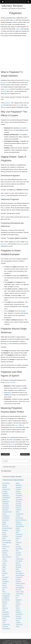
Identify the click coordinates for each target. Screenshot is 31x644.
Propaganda (6, 596)
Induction (18, 553)
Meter (4, 567)
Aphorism (5, 500)
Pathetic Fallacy (20, 584)
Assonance (6, 506)
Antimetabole (6, 498)
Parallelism (6, 581)
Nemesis (5, 573)
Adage (18, 483)
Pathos (4, 586)
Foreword (19, 543)
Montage (18, 567)
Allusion (5, 487)
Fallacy (18, 538)
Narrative (18, 571)
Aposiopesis (19, 500)
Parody (4, 584)
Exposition (19, 536)
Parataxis (18, 581)
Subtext (18, 610)
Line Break (19, 561)
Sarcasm (18, 604)
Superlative (6, 612)
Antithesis (19, 498)
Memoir (5, 565)
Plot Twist (19, 590)
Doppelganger (20, 526)
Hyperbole (5, 551)
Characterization (7, 512)
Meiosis (18, 563)
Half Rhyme (6, 547)
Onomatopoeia (20, 575)
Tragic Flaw (19, 624)
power (12, 444)
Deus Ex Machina (21, 520)
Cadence (18, 508)
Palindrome (19, 577)
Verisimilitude (6, 629)
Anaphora (5, 493)
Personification (20, 588)
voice (6, 89)
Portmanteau (20, 594)
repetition (4, 91)
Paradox (18, 579)
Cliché (18, 512)
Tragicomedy (6, 624)
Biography (19, 506)
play (14, 20)
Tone (4, 622)
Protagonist (6, 598)
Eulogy (4, 534)
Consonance (19, 518)
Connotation (6, 518)
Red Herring (6, 600)
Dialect (4, 522)
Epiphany (5, 530)
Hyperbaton (19, 549)
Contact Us (11, 643)
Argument (19, 504)
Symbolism (6, 614)
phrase (20, 388)
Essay (4, 532)
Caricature (5, 510)
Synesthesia (6, 616)
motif (8, 344)
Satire (4, 606)
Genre (4, 545)
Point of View (6, 594)
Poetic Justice (20, 592)
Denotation (5, 520)
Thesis (18, 620)
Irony (17, 557)
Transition (5, 627)
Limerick (5, 561)
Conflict (18, 516)
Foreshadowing (7, 543)
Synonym (18, 616)
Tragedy (18, 622)
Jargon (4, 559)
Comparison (6, 516)
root (21, 128)
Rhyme (18, 602)
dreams (23, 311)
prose (17, 425)
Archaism (18, 502)
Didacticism (19, 524)
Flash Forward (7, 541)
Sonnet (18, 608)
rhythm (18, 29)
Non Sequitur (20, 573)
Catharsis (19, 510)
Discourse (5, 526)
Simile (18, 606)
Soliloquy (5, 608)
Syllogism (19, 612)
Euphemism (19, 534)
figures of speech (10, 382)
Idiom (17, 551)
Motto (4, 571)
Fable (4, 538)
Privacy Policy (19, 643)
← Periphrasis (5, 454)
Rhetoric (5, 602)
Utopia (18, 627)
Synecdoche (19, 614)
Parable (5, 579)
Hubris (4, 549)
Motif (17, 569)
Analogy (5, 491)
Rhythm (5, 604)
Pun (17, 598)
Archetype (5, 504)
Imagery (5, 553)
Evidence (5, 536)
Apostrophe (6, 502)
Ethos (17, 532)
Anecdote (19, 493)
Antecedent (19, 495)
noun (19, 105)
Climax (4, 514)
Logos (4, 563)
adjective (3, 195)
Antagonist (5, 495)
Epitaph (18, 530)
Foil (17, 541)
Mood (4, 569)
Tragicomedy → (25, 454)
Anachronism (6, 489)
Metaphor (19, 565)
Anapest (18, 491)
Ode (4, 575)
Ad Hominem (6, 483)
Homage (18, 547)
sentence (7, 103)
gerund (21, 244)
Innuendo (18, 555)
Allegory (5, 485)
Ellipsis (18, 528)
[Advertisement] (15, 53)
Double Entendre (7, 528)
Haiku (17, 545)
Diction (4, 524)
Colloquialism (20, 514)
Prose (17, 596)
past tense (4, 244)
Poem (4, 592)
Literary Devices (12, 6)
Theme (4, 620)
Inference (5, 555)
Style (4, 610)
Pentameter (19, 586)
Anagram (18, 489)
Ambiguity (19, 487)
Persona (5, 588)
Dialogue (18, 522)
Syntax (4, 618)
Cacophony (6, 508)
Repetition (19, 600)
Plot (3, 590)
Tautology (19, 618)
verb (2, 105)
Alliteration (8, 393)
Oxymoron (5, 577)
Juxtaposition (20, 559)
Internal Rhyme (7, 557)
